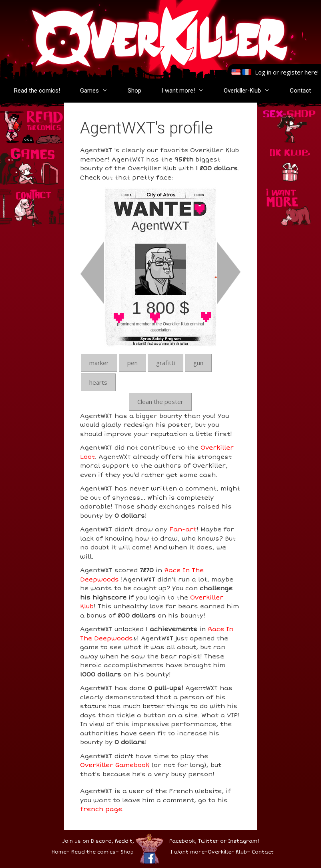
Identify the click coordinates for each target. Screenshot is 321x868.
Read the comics (93, 852)
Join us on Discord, (88, 841)
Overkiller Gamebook (115, 765)
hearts (98, 382)
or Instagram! (240, 841)
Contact (300, 91)
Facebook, (183, 841)
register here (299, 72)
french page (101, 809)
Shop (134, 91)
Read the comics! (37, 91)
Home (59, 852)
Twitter (208, 841)
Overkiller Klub (227, 852)
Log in (263, 72)
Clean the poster (160, 402)
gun (198, 363)
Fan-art (183, 529)
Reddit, (124, 841)
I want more (188, 852)
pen (132, 363)
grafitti (166, 363)
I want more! (187, 91)
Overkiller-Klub (251, 91)
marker (99, 363)
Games (98, 91)
